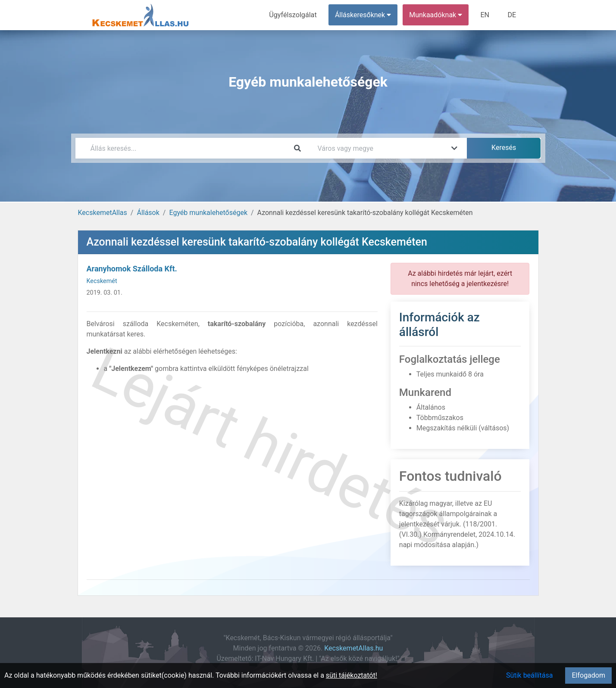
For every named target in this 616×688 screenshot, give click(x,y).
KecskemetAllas (103, 213)
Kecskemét (102, 281)
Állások (148, 213)
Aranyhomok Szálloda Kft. (132, 269)
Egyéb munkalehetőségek (208, 213)
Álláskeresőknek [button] (363, 15)
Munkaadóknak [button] (436, 15)
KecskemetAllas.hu (353, 648)
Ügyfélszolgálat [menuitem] (294, 15)
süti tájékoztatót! (352, 675)
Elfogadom (588, 675)
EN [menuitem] (485, 15)
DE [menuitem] (512, 15)
